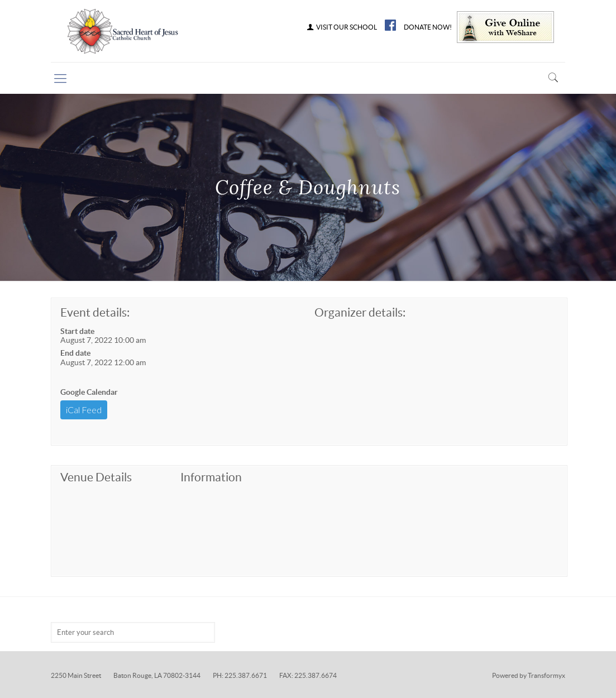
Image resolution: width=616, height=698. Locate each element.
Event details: (95, 312)
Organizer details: (360, 312)
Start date (77, 331)
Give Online (505, 27)
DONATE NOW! (428, 27)
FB (390, 25)
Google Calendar (89, 392)
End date (75, 353)
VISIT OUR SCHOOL (341, 27)
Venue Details (96, 477)
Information (211, 477)
